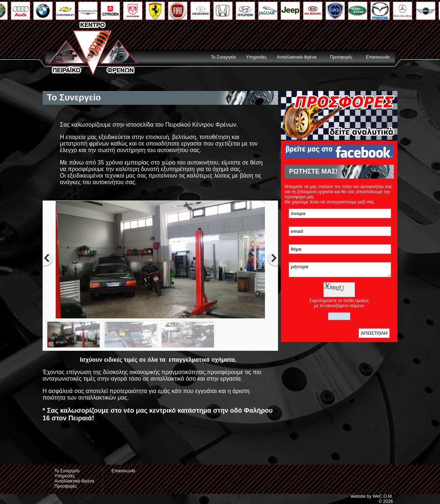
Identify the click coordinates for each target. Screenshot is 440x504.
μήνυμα (340, 271)
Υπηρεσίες (256, 57)
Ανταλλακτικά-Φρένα (296, 57)
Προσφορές (341, 57)
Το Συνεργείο (223, 57)
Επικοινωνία (378, 57)
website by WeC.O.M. (372, 496)
